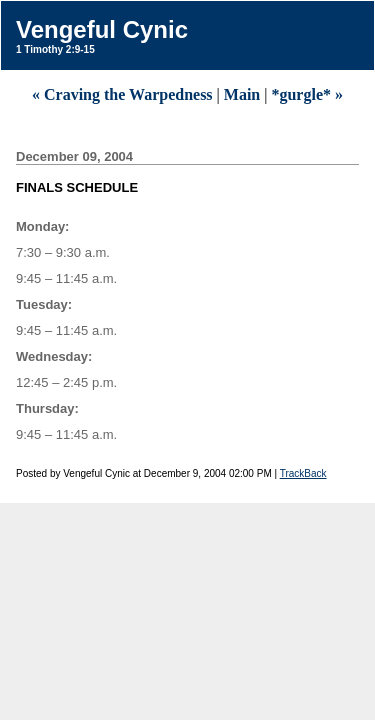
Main (242, 94)
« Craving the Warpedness (122, 94)
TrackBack (303, 473)
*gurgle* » (307, 94)
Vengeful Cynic (102, 29)
